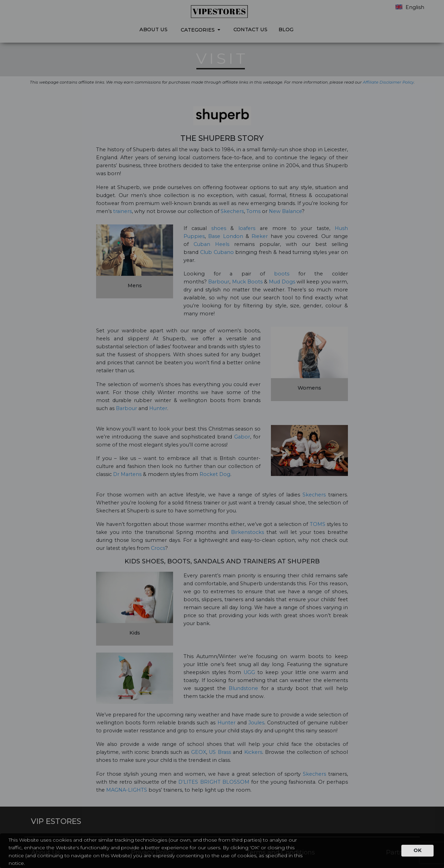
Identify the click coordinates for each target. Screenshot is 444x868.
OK (417, 850)
